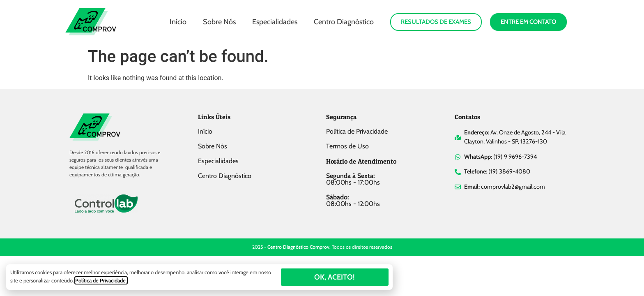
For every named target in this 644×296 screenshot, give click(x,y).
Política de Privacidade (357, 131)
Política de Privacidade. (101, 280)
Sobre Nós (219, 22)
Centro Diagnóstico (344, 22)
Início (178, 22)
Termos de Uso (347, 146)
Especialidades (275, 22)
